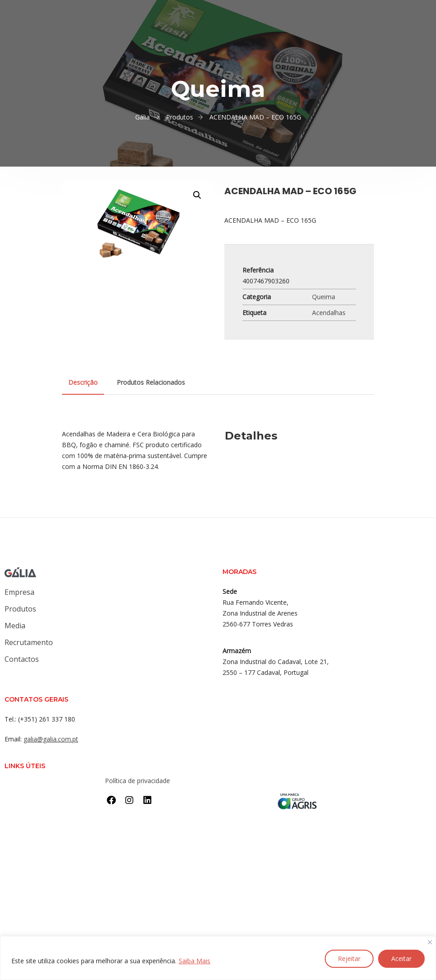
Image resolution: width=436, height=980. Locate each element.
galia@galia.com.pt (51, 739)
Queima (324, 297)
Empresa (19, 592)
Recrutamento (29, 642)
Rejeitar (349, 958)
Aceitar (401, 958)
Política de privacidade (137, 781)
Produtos (20, 609)
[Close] (430, 943)
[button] (197, 195)
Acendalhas (329, 313)
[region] (218, 958)
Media (15, 626)
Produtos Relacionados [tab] (151, 382)
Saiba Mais (194, 961)
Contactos (22, 659)
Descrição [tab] (83, 382)
